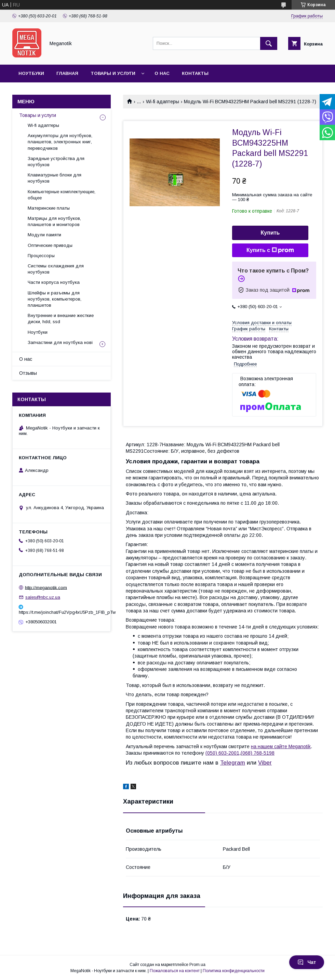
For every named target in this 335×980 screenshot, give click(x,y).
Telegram (233, 763)
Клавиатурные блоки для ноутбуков (55, 178)
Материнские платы (49, 208)
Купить (270, 233)
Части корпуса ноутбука (54, 282)
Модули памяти (44, 235)
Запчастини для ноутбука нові (60, 342)
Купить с (270, 250)
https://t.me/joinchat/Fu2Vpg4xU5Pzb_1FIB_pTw (62, 612)
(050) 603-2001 (222, 753)
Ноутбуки (31, 73)
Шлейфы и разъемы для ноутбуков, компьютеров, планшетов (55, 299)
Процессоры (41, 256)
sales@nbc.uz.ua (43, 597)
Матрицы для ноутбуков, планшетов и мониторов (54, 221)
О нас (162, 73)
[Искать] (269, 43)
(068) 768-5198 (258, 753)
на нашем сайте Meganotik (281, 746)
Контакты (195, 73)
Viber (265, 763)
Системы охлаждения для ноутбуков (56, 269)
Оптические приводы (50, 245)
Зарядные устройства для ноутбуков (56, 162)
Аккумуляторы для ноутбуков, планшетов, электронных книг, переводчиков (60, 142)
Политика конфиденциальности (234, 971)
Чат (307, 962)
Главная (67, 73)
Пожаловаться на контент (175, 971)
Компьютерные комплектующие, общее (62, 195)
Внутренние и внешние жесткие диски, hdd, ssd (61, 319)
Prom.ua (197, 965)
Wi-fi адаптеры (163, 102)
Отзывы (28, 373)
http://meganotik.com (46, 587)
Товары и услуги (113, 73)
